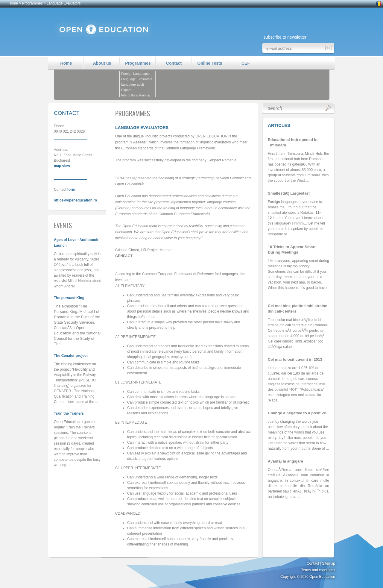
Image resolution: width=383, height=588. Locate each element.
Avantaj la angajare (285, 461)
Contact (174, 63)
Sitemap (329, 563)
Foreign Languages (135, 74)
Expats (126, 90)
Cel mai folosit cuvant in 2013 (295, 359)
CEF (246, 63)
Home (13, 3)
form (71, 190)
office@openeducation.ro (75, 200)
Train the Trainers (69, 413)
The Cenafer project (71, 356)
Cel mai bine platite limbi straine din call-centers (298, 309)
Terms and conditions (318, 570)
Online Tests (210, 63)
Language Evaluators (64, 3)
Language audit (133, 84)
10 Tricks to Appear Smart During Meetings (292, 250)
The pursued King (69, 298)
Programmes (32, 3)
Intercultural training (136, 95)
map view (62, 166)
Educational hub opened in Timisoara (293, 142)
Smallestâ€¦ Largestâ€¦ (289, 193)
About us (102, 63)
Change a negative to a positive (297, 413)
